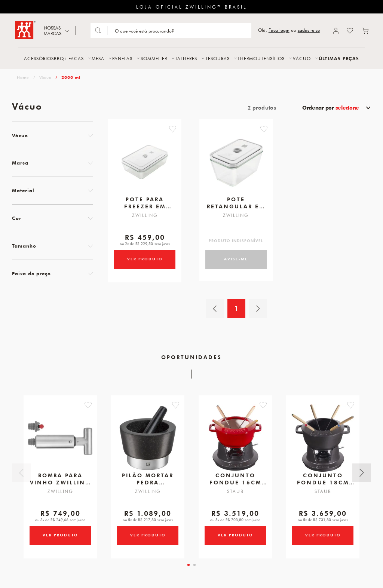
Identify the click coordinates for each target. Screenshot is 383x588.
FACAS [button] (76, 58)
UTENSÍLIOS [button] (271, 58)
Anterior (21, 477)
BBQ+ (61, 58)
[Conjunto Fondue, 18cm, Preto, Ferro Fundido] (323, 444)
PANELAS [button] (122, 58)
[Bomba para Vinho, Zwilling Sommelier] (60, 444)
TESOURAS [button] (217, 58)
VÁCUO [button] (302, 58)
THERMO (247, 58)
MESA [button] (98, 58)
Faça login (279, 30)
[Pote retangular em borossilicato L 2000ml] (236, 165)
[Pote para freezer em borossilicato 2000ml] (145, 165)
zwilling (22, 77)
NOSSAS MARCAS (53, 30)
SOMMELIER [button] (154, 58)
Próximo (362, 477)
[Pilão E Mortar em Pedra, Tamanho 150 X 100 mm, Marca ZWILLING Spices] (148, 444)
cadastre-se (309, 30)
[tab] (189, 571)
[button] (179, 129)
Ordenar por (331, 108)
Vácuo (45, 77)
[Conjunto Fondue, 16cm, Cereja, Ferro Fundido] (235, 444)
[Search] (179, 31)
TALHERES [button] (186, 58)
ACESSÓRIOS (39, 58)
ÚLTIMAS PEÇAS (339, 58)
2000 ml (71, 77)
